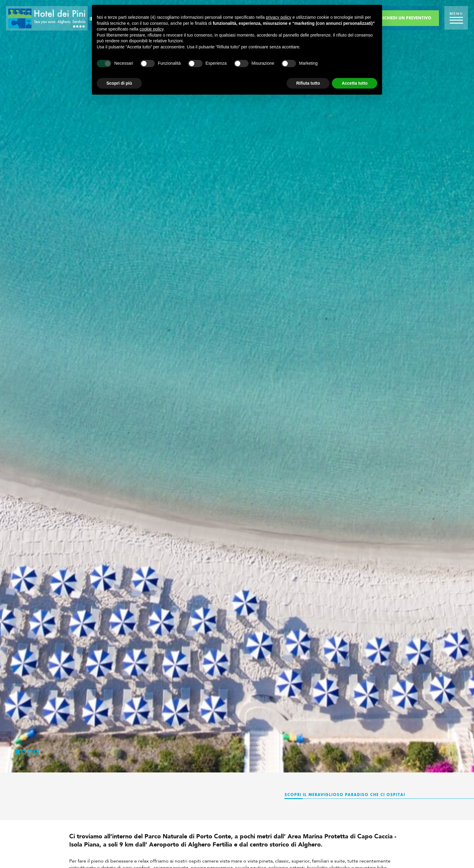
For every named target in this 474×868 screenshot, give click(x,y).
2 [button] (24, 752)
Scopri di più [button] (119, 83)
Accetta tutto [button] (355, 83)
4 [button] (36, 752)
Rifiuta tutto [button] (308, 83)
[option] (237, 386)
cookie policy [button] (152, 29)
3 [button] (30, 752)
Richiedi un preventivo (406, 18)
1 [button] (17, 752)
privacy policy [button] (279, 17)
